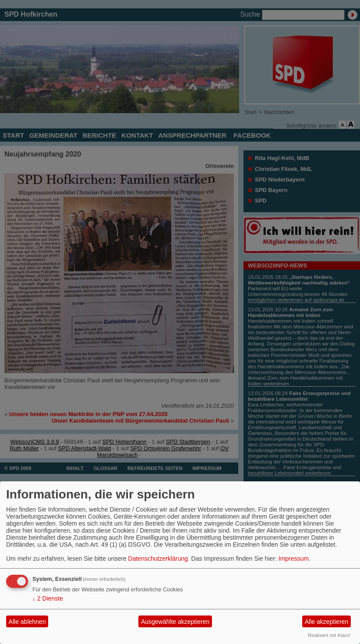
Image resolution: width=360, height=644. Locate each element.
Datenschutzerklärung (158, 559)
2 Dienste (48, 598)
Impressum (294, 559)
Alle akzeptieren (327, 622)
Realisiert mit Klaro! (329, 635)
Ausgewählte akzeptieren (175, 622)
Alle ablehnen (27, 622)
